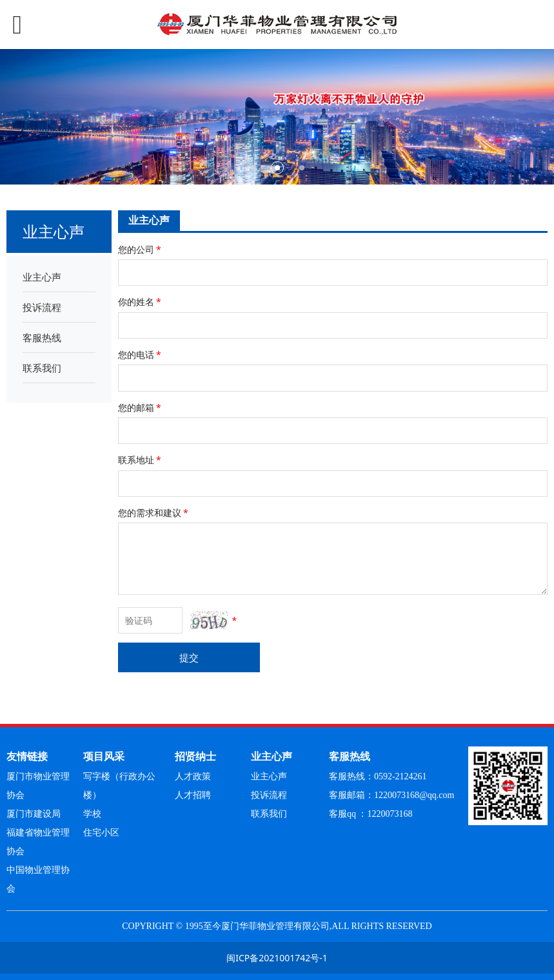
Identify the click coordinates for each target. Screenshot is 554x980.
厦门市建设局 (34, 814)
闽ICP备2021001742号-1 (277, 958)
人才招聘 (193, 795)
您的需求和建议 (154, 513)
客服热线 (42, 337)
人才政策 (193, 776)
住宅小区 (101, 833)
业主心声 (42, 277)
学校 (92, 814)
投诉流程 (42, 307)
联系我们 (42, 368)
